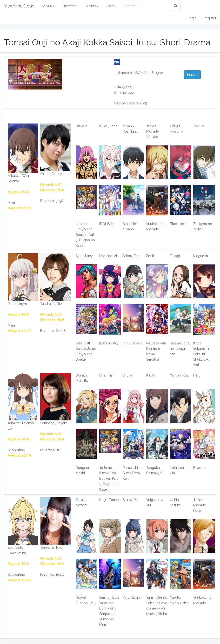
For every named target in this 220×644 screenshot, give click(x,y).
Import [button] (192, 75)
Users (110, 6)
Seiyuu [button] (48, 6)
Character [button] (70, 6)
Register (210, 18)
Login (192, 18)
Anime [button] (92, 6)
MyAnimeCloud (19, 6)
